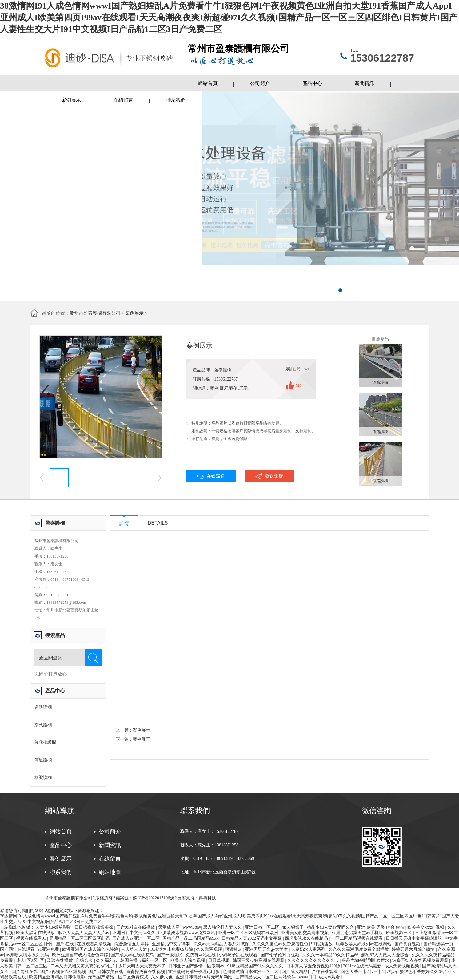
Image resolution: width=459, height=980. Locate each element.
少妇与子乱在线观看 (239, 955)
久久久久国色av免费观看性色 (281, 944)
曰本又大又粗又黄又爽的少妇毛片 (83, 966)
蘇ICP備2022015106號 (154, 898)
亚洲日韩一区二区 (263, 927)
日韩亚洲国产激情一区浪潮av (197, 966)
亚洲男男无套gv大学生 (267, 949)
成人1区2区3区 (31, 960)
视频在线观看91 (32, 938)
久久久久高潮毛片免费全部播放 (359, 949)
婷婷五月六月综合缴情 (414, 949)
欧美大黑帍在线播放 (36, 933)
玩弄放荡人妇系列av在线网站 (364, 944)
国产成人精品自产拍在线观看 (310, 972)
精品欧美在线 (14, 977)
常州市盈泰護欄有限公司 (95, 313)
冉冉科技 (207, 898)
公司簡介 (260, 83)
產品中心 (312, 83)
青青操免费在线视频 (146, 972)
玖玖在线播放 (61, 960)
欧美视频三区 (400, 933)
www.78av (192, 927)
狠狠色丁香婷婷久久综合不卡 (428, 972)
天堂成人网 (170, 927)
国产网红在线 (25, 972)
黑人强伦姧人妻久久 (223, 927)
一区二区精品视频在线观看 (357, 938)
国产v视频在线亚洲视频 (64, 972)
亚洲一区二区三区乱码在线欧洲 (249, 933)
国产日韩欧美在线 (106, 972)
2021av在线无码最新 (363, 966)
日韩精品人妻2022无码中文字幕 (252, 938)
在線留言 (123, 100)
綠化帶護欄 (45, 742)
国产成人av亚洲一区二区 (136, 938)
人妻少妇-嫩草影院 (54, 927)
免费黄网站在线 (201, 955)
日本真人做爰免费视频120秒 (314, 966)
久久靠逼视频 (210, 949)
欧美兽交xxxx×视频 (426, 927)
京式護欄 (43, 725)
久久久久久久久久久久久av (314, 960)
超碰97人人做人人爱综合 (385, 955)
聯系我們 (176, 100)
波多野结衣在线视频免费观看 (421, 960)
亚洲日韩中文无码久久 (134, 933)
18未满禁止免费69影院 (172, 949)
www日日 (308, 977)
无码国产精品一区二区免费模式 (119, 977)
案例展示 (71, 100)
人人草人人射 (134, 949)
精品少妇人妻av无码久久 (331, 927)
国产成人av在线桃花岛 (133, 955)
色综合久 (85, 960)
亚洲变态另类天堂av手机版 (358, 933)
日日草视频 (219, 960)
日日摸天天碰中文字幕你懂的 (414, 938)
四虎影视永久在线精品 (307, 938)
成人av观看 (330, 977)
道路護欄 (43, 707)
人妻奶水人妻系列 (309, 949)
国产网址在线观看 (18, 949)
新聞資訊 (365, 83)
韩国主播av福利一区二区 (144, 960)
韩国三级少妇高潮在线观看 (259, 960)
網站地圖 (110, 872)
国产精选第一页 (439, 944)
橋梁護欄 (43, 778)
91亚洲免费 (49, 949)
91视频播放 (322, 944)
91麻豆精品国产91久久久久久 (256, 966)
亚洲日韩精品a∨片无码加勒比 (205, 977)
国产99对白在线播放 (136, 927)
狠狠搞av (234, 949)
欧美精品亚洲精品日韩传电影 (58, 977)
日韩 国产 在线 (60, 944)
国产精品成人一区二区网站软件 (266, 977)
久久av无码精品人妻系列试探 (222, 944)
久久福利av (107, 960)
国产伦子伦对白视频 (281, 955)
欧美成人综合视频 (188, 960)
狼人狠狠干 (294, 927)
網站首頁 (208, 83)
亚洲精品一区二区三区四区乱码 (80, 938)
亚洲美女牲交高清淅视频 (305, 933)
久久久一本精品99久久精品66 (331, 955)
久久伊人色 (162, 977)
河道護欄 (43, 760)
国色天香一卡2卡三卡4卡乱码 (369, 972)
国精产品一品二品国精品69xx (191, 938)
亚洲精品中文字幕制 (172, 944)
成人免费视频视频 (402, 966)
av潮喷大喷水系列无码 (28, 955)
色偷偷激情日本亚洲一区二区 (251, 972)
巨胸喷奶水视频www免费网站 (187, 933)
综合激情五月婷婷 (132, 944)
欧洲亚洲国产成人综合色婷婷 (91, 949)
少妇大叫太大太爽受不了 (142, 966)
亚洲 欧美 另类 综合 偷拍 (381, 927)
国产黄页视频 (408, 944)
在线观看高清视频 (95, 944)
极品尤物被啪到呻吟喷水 (366, 960)
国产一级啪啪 (170, 955)
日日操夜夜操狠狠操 (94, 927)
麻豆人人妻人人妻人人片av (84, 933)
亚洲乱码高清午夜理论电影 (194, 972)
